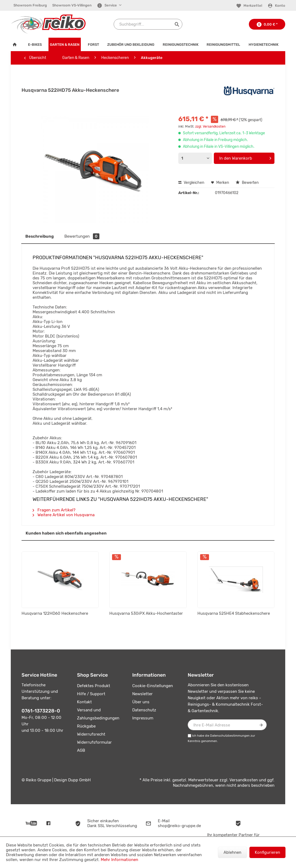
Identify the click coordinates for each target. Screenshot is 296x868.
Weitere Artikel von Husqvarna (64, 515)
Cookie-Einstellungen (153, 686)
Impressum (143, 718)
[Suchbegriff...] (148, 24)
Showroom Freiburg (30, 5)
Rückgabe (86, 726)
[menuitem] (30, 5)
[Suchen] (177, 24)
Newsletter (142, 694)
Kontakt (84, 702)
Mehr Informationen (119, 860)
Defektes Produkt (94, 686)
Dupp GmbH (79, 780)
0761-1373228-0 (41, 711)
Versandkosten (244, 780)
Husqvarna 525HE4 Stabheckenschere (234, 613)
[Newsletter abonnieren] (261, 725)
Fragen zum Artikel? (54, 510)
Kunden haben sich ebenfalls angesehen (66, 533)
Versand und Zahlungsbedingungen (98, 714)
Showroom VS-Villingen (72, 5)
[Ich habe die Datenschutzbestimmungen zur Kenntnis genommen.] (189, 736)
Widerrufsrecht (91, 734)
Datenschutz (144, 710)
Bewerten (247, 183)
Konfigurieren (267, 852)
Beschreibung (40, 236)
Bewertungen (82, 236)
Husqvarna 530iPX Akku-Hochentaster (146, 613)
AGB (81, 750)
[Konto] (276, 6)
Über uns (141, 702)
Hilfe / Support (91, 694)
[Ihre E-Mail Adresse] (227, 725)
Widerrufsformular (94, 742)
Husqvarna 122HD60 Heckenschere (55, 613)
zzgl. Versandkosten (210, 126)
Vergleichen (191, 183)
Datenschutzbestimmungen (230, 736)
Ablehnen (232, 852)
